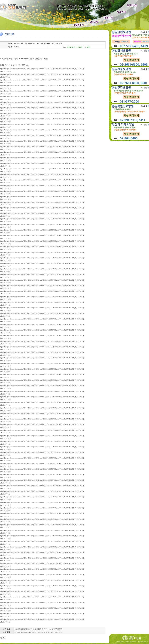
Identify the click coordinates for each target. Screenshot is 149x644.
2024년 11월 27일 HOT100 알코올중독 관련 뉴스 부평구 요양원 (39, 629)
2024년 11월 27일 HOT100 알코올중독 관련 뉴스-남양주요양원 (38, 632)
